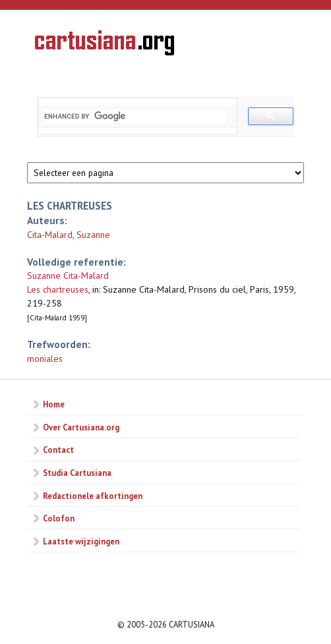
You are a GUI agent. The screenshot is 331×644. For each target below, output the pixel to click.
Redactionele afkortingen (93, 496)
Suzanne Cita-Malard (68, 276)
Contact (58, 450)
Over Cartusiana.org (81, 427)
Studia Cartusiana (77, 473)
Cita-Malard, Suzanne (69, 235)
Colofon (59, 518)
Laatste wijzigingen (81, 541)
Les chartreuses (58, 289)
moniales (45, 359)
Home (54, 404)
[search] (135, 116)
